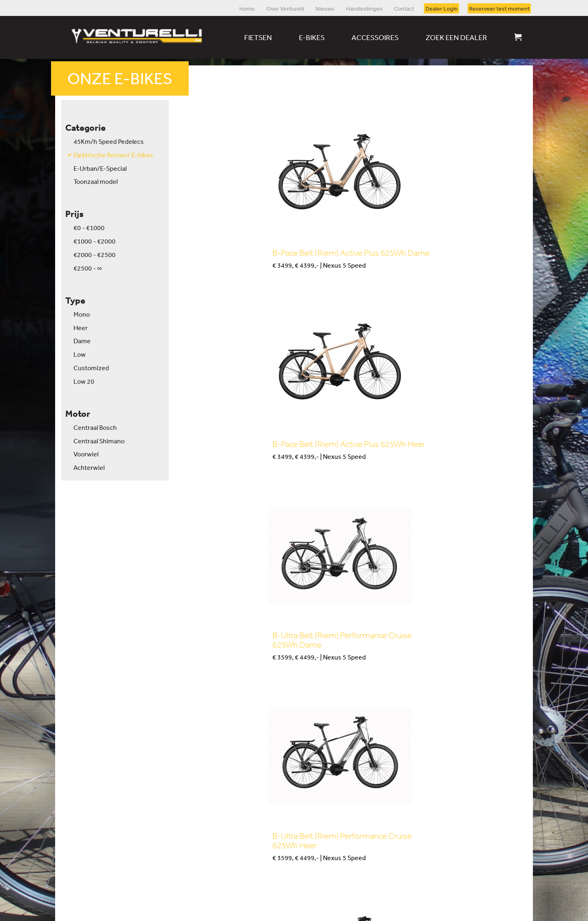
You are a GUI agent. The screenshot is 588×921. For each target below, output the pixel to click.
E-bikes (312, 37)
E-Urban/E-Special (100, 168)
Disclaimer (114, 905)
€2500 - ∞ (88, 268)
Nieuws (325, 8)
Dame (82, 341)
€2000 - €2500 (95, 255)
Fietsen (258, 37)
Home (247, 8)
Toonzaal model (96, 181)
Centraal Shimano (99, 441)
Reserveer (184, 807)
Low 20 (84, 381)
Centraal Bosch (95, 427)
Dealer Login (442, 8)
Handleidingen (364, 8)
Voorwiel (86, 454)
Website (504, 905)
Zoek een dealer (456, 37)
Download (405, 795)
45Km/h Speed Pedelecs (109, 141)
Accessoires (375, 37)
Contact (404, 8)
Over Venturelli (285, 8)
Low (80, 354)
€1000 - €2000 (95, 241)
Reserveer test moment (499, 8)
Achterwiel (89, 467)
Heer (81, 328)
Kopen (212, 289)
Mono (82, 314)
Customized (91, 368)
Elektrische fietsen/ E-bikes (113, 155)
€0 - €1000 (89, 228)
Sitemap (73, 905)
